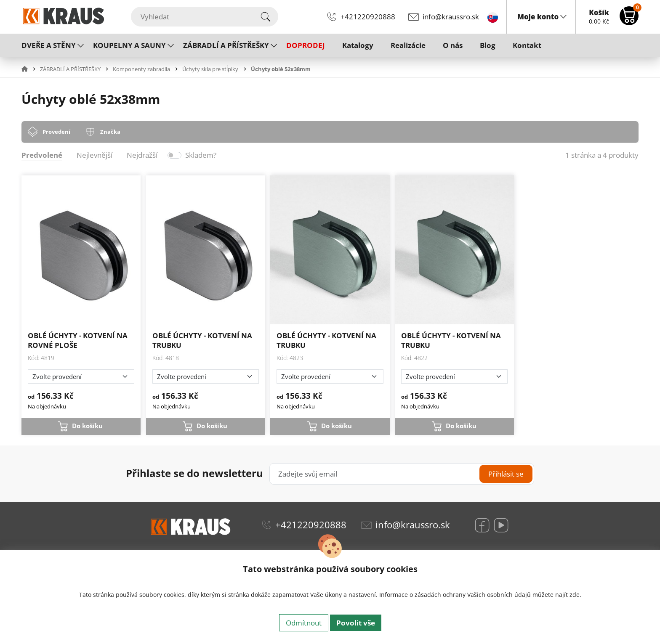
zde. (575, 595)
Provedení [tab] (56, 132)
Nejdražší (142, 155)
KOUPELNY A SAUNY (129, 45)
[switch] (175, 155)
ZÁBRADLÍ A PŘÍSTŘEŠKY (226, 45)
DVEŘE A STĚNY (49, 45)
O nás (453, 45)
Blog (488, 45)
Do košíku (87, 426)
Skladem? (201, 155)
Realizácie (408, 45)
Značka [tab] (110, 132)
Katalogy (358, 45)
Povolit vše (356, 623)
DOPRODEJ (306, 45)
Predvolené (42, 155)
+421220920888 (368, 17)
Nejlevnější (94, 155)
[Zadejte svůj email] (402, 474)
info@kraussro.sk (451, 17)
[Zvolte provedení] (81, 376)
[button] (30, 69)
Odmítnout (304, 623)
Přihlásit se (506, 474)
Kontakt (527, 45)
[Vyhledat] (205, 17)
